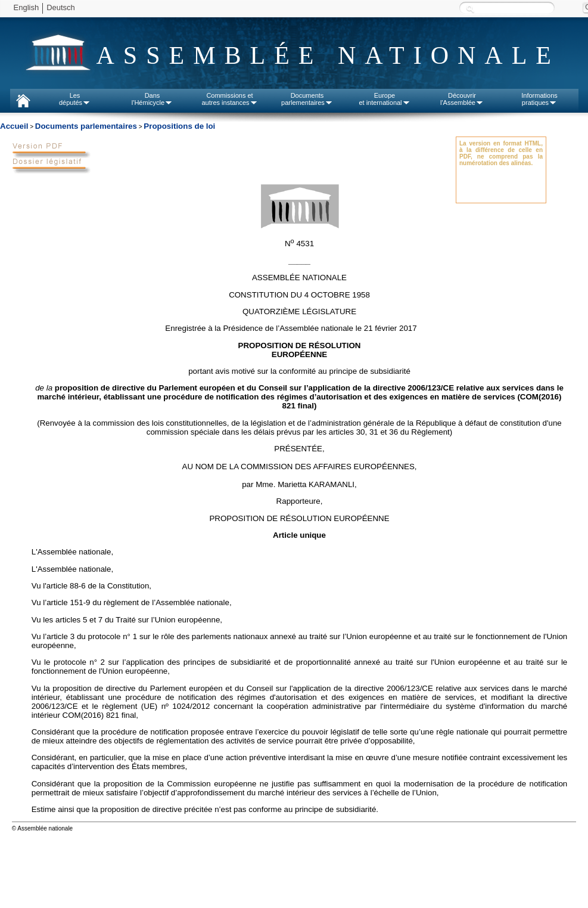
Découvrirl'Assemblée (462, 99)
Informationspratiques (539, 99)
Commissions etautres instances (229, 99)
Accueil (14, 126)
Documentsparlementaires (307, 99)
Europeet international (384, 99)
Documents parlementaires (86, 126)
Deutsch (61, 7)
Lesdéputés (75, 99)
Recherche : (470, 9)
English (27, 7)
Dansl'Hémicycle (152, 99)
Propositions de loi (179, 126)
